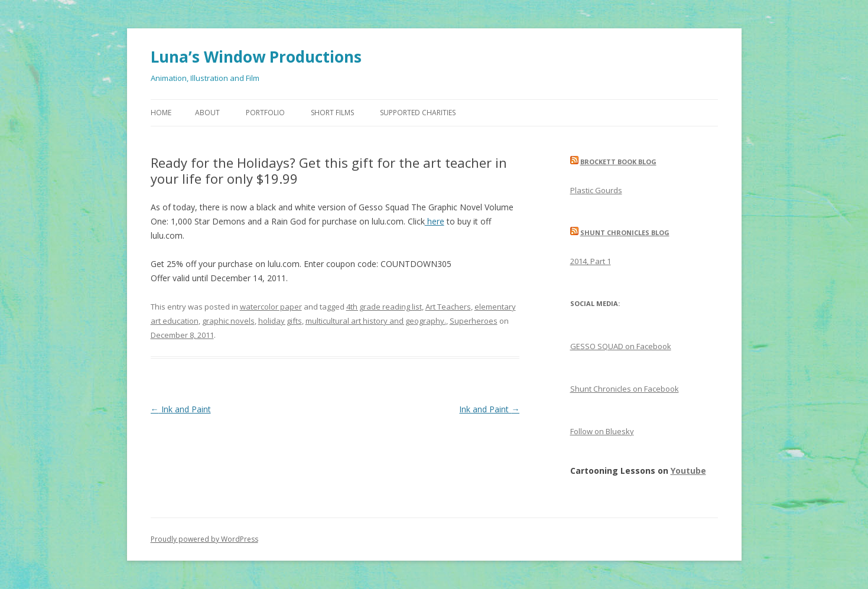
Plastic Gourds (596, 190)
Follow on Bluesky (602, 431)
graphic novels (228, 321)
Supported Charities (418, 113)
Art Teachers (448, 307)
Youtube (688, 471)
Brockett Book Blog (618, 162)
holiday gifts (280, 321)
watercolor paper (271, 307)
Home (161, 113)
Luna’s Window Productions (256, 57)
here (435, 221)
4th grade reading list (384, 307)
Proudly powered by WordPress (204, 539)
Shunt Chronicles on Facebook (625, 389)
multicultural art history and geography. (376, 321)
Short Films (332, 113)
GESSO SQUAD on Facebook (621, 346)
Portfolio (265, 113)
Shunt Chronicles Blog (625, 232)
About (207, 113)
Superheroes (474, 321)
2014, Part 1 (591, 261)
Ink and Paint (181, 409)
